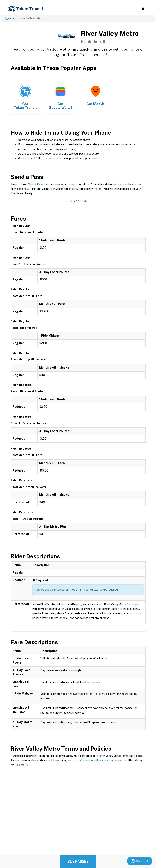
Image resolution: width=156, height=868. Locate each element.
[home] (26, 9)
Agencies (10, 18)
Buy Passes (78, 862)
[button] (143, 9)
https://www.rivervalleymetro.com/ (94, 761)
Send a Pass (36, 184)
